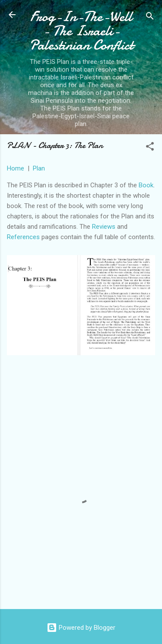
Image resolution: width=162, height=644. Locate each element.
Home (16, 168)
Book (146, 185)
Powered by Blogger (81, 628)
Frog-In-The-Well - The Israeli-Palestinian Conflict (81, 31)
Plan (39, 168)
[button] (150, 148)
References (23, 237)
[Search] (150, 17)
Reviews (104, 227)
